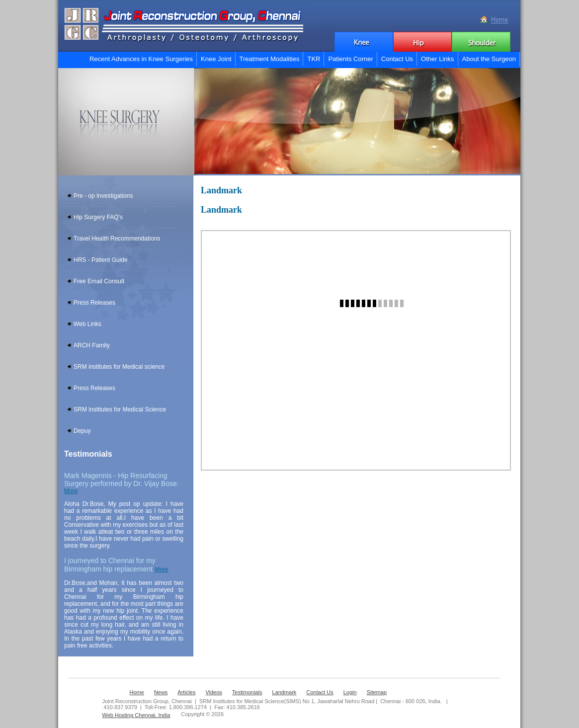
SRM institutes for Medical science (119, 367)
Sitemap (377, 692)
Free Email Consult (99, 281)
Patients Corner (350, 59)
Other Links (437, 59)
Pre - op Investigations (103, 196)
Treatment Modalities (270, 59)
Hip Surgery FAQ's (98, 217)
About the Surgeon (489, 59)
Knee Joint (216, 59)
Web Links (87, 324)
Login (350, 692)
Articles (186, 692)
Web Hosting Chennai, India (136, 715)
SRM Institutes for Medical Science (120, 409)
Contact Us (397, 59)
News (161, 692)
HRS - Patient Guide (101, 260)
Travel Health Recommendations (117, 239)
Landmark (284, 692)
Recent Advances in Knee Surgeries (141, 59)
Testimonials (247, 692)
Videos (213, 692)
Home (137, 692)
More (71, 491)
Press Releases (94, 303)
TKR (314, 59)
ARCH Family (92, 345)
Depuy (82, 431)
